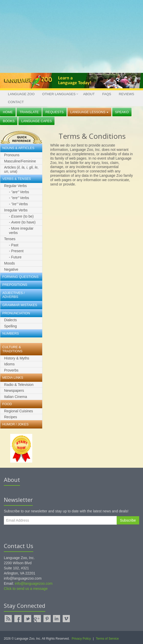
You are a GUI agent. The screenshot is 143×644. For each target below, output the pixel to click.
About (89, 94)
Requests (54, 112)
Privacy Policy (81, 639)
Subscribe (128, 520)
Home (8, 112)
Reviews (127, 94)
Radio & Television (19, 385)
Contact (16, 102)
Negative (11, 269)
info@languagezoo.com (34, 583)
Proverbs (11, 370)
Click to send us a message (26, 589)
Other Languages (59, 94)
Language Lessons (89, 112)
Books (9, 121)
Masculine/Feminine (20, 161)
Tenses (10, 239)
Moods (9, 263)
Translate (29, 112)
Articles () (21, 169)
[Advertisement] (70, 36)
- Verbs (19, 192)
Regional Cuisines (19, 411)
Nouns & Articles (18, 148)
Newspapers (14, 391)
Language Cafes (36, 121)
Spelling (10, 326)
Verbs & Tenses (17, 179)
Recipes (11, 417)
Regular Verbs (15, 186)
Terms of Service (107, 639)
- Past (14, 245)
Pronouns (12, 155)
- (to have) (22, 222)
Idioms (9, 364)
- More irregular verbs (21, 231)
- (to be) (21, 216)
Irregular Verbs (16, 210)
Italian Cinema (16, 397)
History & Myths (17, 358)
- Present (16, 251)
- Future (15, 257)
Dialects (10, 320)
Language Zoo (21, 94)
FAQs (107, 94)
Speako (122, 112)
